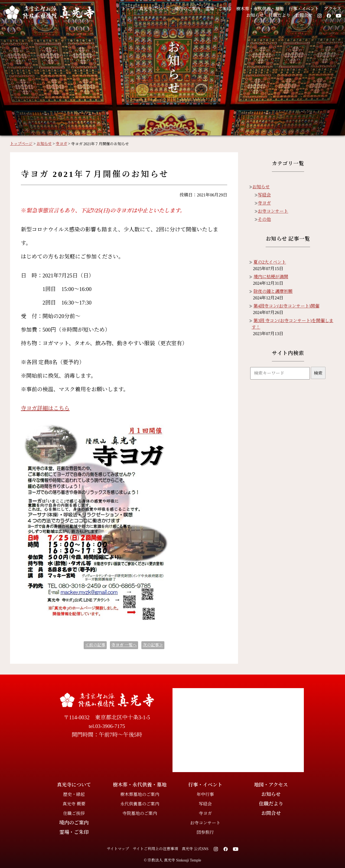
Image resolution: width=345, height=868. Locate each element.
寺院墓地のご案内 (140, 813)
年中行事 (205, 794)
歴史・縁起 (74, 794)
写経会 (264, 195)
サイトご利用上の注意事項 (155, 849)
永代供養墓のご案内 (140, 804)
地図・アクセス (271, 785)
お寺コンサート (273, 211)
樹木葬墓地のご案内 (140, 794)
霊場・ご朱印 (212, 9)
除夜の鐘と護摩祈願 (273, 291)
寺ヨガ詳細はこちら (45, 408)
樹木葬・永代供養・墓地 (256, 9)
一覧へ (124, 645)
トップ (117, 9)
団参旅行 (205, 832)
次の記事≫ (153, 645)
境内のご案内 (179, 9)
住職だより (278, 16)
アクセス (332, 9)
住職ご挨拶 (74, 813)
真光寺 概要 (74, 804)
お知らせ (252, 16)
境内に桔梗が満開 (271, 277)
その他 (264, 219)
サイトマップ (118, 849)
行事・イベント (302, 9)
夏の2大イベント (270, 262)
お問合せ (303, 16)
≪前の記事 (95, 645)
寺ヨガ (264, 203)
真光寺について (144, 9)
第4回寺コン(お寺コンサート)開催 (286, 306)
